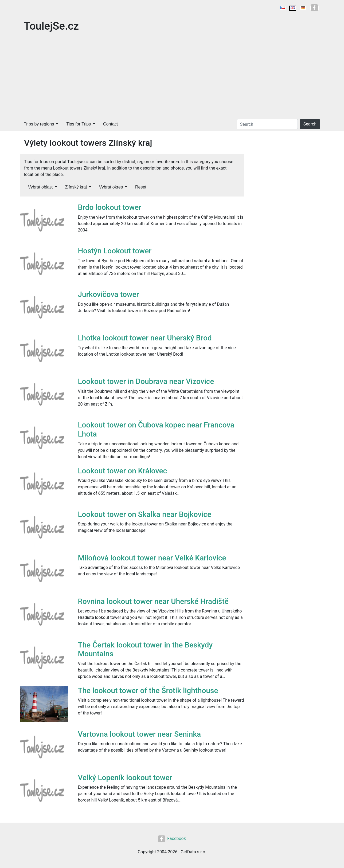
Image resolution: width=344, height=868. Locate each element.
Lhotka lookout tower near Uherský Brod (145, 338)
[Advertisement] (172, 77)
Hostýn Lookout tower (115, 251)
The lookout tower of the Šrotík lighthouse (148, 691)
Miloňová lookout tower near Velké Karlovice (152, 558)
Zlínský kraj (76, 187)
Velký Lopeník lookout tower (125, 778)
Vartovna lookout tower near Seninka (140, 734)
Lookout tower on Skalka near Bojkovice (145, 514)
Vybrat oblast (40, 187)
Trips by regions (39, 124)
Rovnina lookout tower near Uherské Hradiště (153, 601)
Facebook (172, 838)
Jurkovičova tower (109, 294)
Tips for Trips (79, 124)
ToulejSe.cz (51, 26)
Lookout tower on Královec (123, 471)
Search (310, 124)
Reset (141, 187)
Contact (110, 124)
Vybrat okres (111, 187)
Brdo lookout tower (110, 207)
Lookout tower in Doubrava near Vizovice (146, 381)
